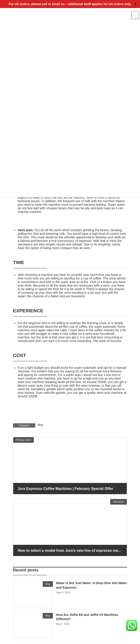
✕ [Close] (135, 4)
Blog (40, 425)
